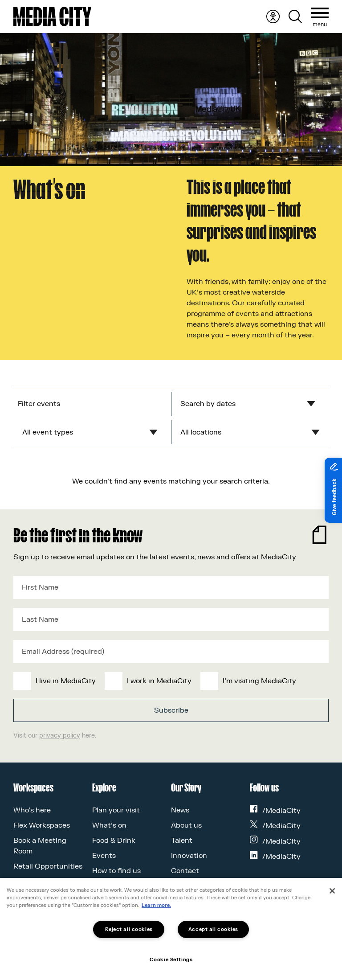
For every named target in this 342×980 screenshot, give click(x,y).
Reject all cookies (129, 929)
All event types (48, 432)
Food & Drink (114, 841)
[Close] (332, 891)
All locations (201, 432)
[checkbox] (169, 681)
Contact (185, 871)
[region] (171, 929)
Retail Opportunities (48, 866)
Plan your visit (116, 810)
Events (104, 856)
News (180, 810)
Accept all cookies (213, 929)
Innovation (189, 856)
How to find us (116, 871)
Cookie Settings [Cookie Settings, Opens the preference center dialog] (171, 960)
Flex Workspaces (42, 825)
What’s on (109, 825)
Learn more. (156, 905)
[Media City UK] (52, 16)
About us (186, 825)
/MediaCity (275, 811)
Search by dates (208, 404)
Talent (182, 841)
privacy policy (60, 736)
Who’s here (32, 810)
